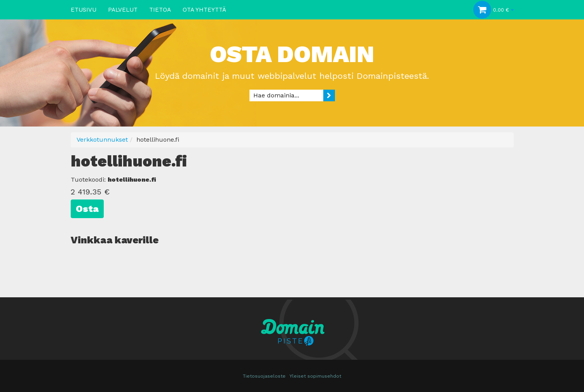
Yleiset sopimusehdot (315, 376)
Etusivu (84, 10)
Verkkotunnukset (102, 140)
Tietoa (160, 10)
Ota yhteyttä (204, 10)
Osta (87, 209)
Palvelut (123, 10)
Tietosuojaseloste (264, 376)
